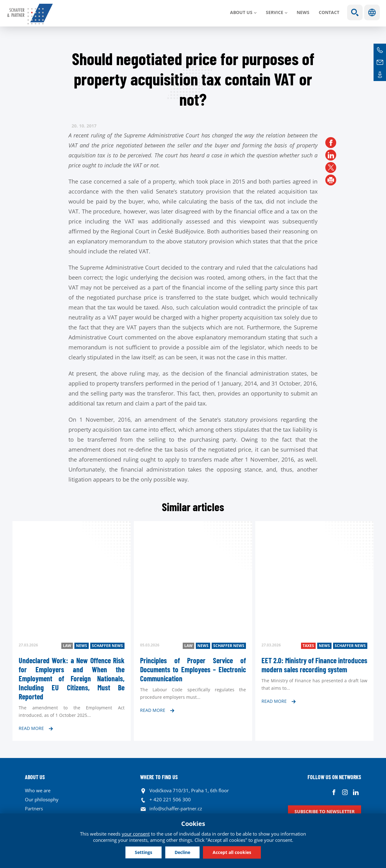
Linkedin (356, 792)
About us (241, 12)
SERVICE (275, 12)
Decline (182, 852)
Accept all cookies (232, 852)
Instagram (345, 792)
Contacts (380, 75)
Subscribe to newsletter (325, 811)
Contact (329, 12)
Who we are (38, 790)
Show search (355, 12)
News (303, 12)
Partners (34, 808)
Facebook (334, 792)
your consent (136, 834)
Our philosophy (42, 799)
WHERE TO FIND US (159, 777)
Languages (372, 12)
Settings (144, 852)
